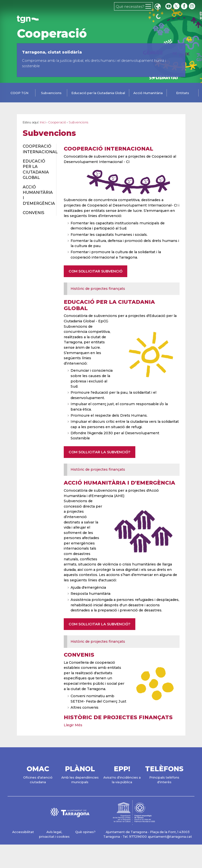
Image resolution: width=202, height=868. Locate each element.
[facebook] (185, 6)
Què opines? (85, 832)
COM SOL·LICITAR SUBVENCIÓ (96, 271)
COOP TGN (19, 93)
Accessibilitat (23, 832)
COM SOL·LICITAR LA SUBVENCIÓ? (100, 452)
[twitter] (177, 6)
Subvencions (51, 93)
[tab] (20, 93)
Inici (43, 122)
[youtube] (169, 6)
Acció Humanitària (148, 93)
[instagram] (192, 6)
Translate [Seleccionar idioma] (158, 7)
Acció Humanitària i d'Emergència (119, 483)
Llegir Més (73, 725)
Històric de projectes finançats (98, 289)
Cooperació (52, 33)
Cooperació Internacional (108, 149)
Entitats (183, 93)
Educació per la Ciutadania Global (98, 93)
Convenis (79, 655)
